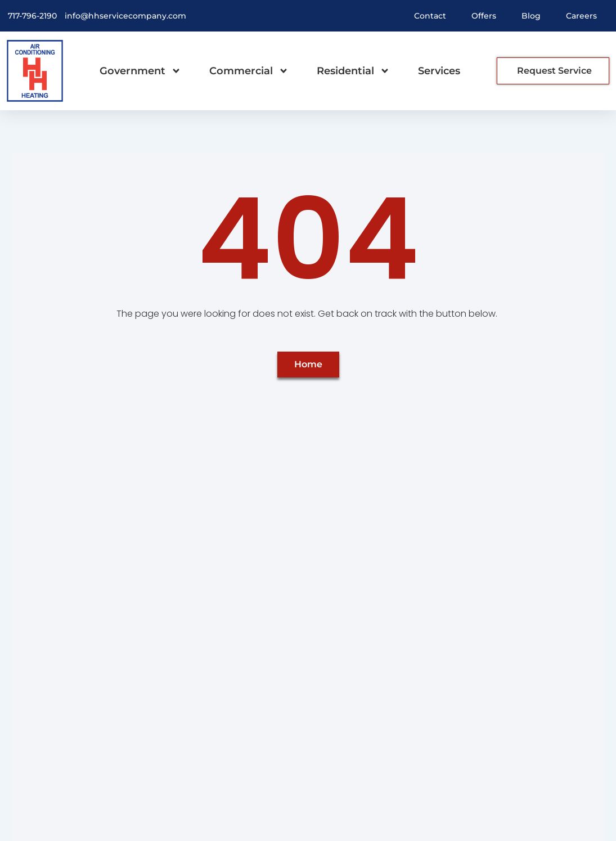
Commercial (249, 71)
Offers (484, 16)
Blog (531, 16)
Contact (430, 16)
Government (140, 71)
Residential (353, 71)
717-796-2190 (32, 16)
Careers (581, 16)
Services (439, 71)
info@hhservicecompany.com (125, 16)
